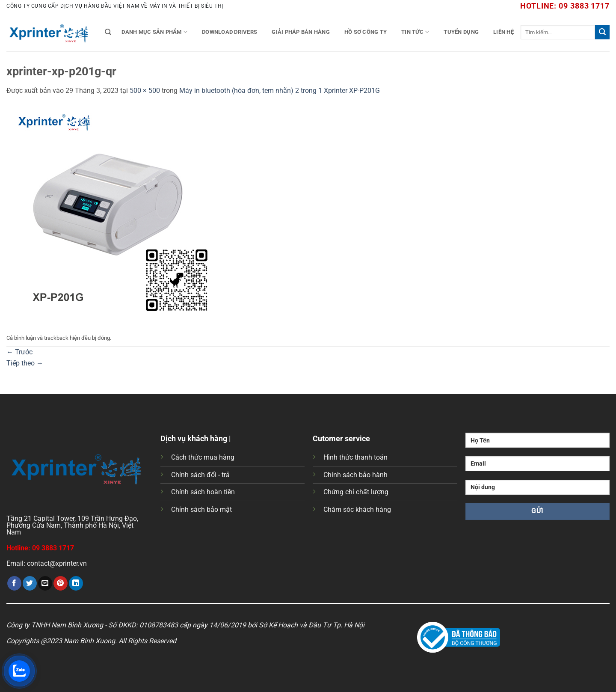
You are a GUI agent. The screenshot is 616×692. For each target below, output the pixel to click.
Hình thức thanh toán (355, 457)
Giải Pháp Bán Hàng (301, 32)
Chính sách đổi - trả (200, 475)
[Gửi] (602, 32)
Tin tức (415, 32)
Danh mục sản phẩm (154, 32)
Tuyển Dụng (461, 32)
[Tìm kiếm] (108, 32)
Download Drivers (230, 32)
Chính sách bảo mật (201, 509)
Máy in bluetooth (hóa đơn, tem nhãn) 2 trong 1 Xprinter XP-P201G (280, 91)
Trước (19, 352)
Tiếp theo (25, 363)
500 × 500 (145, 91)
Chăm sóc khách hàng (357, 509)
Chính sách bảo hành (355, 475)
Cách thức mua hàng (203, 457)
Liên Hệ (503, 32)
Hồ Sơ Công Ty (366, 32)
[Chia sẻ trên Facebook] (14, 583)
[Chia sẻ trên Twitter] (30, 583)
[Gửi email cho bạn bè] (45, 583)
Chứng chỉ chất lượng (356, 492)
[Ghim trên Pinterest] (61, 583)
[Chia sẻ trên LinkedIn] (76, 583)
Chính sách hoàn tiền (203, 492)
